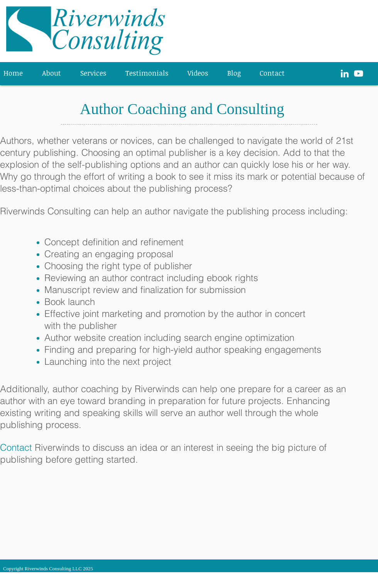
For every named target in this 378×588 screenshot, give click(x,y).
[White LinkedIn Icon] (345, 73)
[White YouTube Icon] (359, 73)
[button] (97, 73)
